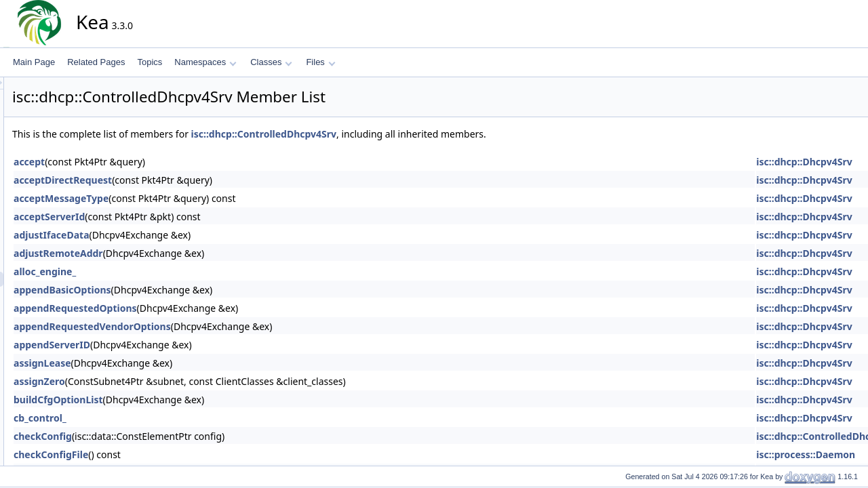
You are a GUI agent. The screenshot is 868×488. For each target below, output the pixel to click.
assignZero (161, 381)
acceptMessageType (183, 198)
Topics (150, 62)
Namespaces (205, 62)
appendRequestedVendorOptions (214, 326)
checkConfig (165, 436)
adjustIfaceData (174, 235)
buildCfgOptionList (180, 400)
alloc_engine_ (167, 271)
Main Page (34, 62)
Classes (271, 62)
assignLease (164, 363)
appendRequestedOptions (197, 308)
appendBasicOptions (184, 290)
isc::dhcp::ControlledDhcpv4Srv (386, 134)
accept (151, 162)
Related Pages (96, 62)
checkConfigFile (173, 454)
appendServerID (174, 345)
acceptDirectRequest (185, 180)
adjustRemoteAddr (180, 253)
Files (320, 62)
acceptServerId (171, 217)
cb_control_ (162, 418)
